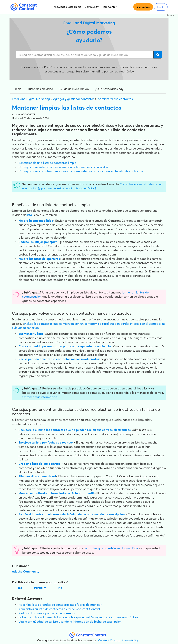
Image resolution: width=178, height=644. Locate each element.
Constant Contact (109, 640)
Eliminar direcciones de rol (37, 476)
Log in (161, 7)
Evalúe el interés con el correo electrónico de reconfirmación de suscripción (72, 514)
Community (92, 7)
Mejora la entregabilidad (36, 221)
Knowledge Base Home (67, 7)
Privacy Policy (130, 640)
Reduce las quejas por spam (38, 242)
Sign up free (143, 7)
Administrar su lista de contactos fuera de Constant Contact (59, 609)
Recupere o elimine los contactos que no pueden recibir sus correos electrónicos (75, 430)
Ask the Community (26, 571)
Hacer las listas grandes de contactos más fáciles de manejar (60, 605)
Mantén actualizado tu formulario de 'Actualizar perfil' (56, 493)
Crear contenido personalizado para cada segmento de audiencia (65, 346)
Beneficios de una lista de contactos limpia (47, 163)
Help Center (109, 7)
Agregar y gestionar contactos (74, 99)
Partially (40, 588)
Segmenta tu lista (31, 334)
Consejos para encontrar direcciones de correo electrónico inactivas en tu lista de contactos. (81, 171)
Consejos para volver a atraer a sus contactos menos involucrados (63, 167)
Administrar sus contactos (115, 99)
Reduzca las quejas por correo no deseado (47, 613)
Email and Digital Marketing (31, 99)
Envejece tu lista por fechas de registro (46, 442)
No (60, 588)
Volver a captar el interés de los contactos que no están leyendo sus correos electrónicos (78, 617)
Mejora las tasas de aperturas (39, 259)
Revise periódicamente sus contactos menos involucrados (59, 359)
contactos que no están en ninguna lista (111, 548)
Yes (20, 588)
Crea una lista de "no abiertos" (40, 464)
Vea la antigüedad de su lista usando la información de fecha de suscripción (70, 622)
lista (29, 215)
